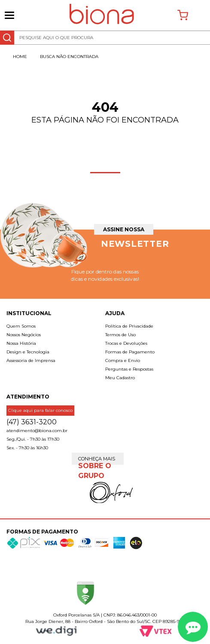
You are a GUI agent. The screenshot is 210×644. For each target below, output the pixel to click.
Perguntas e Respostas (129, 369)
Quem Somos (21, 326)
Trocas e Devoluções (126, 343)
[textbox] (105, 38)
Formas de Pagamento (130, 352)
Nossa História (21, 343)
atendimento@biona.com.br (37, 431)
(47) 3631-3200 (32, 422)
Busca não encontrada (69, 57)
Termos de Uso (120, 335)
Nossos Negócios (24, 335)
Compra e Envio (123, 360)
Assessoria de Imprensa (31, 360)
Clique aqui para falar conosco (40, 410)
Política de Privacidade (129, 326)
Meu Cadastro (120, 378)
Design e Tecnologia (28, 352)
